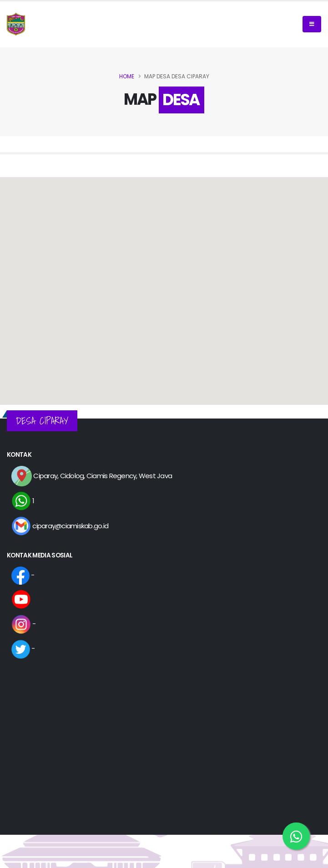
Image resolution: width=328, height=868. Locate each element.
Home (127, 76)
